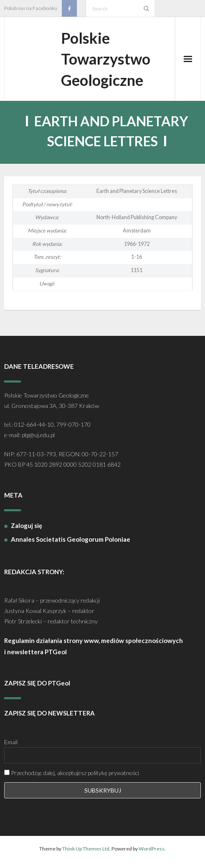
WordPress (152, 849)
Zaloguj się (27, 525)
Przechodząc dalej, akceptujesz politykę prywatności (72, 773)
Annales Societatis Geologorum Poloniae (71, 539)
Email (11, 742)
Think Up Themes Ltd (86, 849)
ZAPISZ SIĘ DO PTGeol (37, 683)
